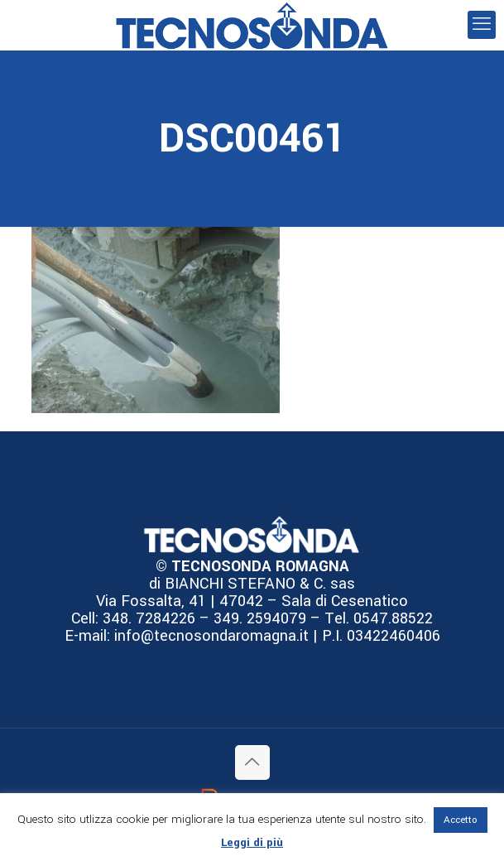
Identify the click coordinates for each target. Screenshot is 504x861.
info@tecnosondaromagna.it (209, 636)
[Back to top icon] (252, 762)
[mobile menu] (482, 25)
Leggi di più (252, 842)
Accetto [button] (461, 820)
